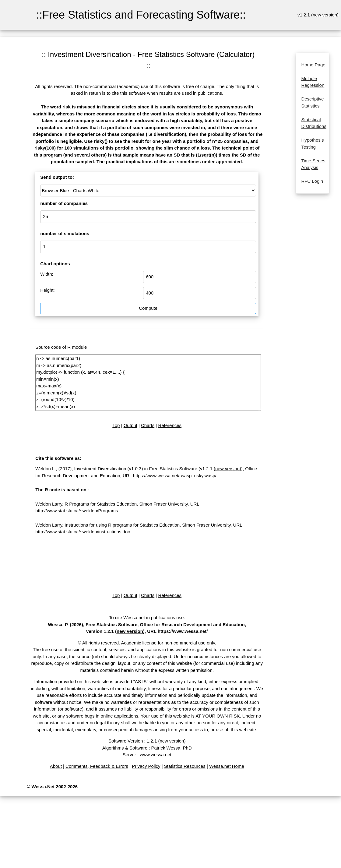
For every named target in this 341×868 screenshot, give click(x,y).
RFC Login (312, 181)
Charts (148, 425)
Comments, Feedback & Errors (97, 766)
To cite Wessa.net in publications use (146, 617)
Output (130, 425)
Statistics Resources (185, 766)
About (56, 766)
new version (325, 15)
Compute (148, 308)
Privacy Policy (146, 766)
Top (116, 425)
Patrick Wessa (166, 748)
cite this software (129, 93)
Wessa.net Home (227, 766)
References (170, 425)
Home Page (313, 65)
